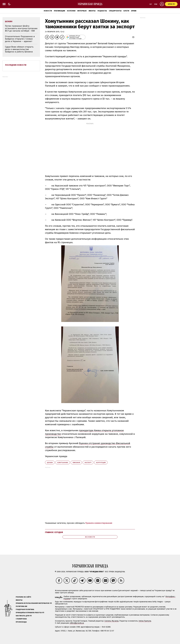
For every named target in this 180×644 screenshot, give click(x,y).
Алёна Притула (145, 621)
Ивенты (92, 11)
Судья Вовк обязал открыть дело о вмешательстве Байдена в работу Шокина (19, 49)
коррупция (101, 463)
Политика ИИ (21, 606)
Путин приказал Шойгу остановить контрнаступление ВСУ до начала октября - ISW (21, 28)
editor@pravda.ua (77, 623)
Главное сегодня (54, 532)
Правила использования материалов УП (34, 603)
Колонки (71, 11)
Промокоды (21, 622)
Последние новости (16, 65)
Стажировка (21, 619)
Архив (134, 11)
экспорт (88, 463)
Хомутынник (63, 463)
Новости (48, 11)
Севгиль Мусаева (111, 621)
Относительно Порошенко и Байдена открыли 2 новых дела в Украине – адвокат (20, 39)
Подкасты (102, 11)
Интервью (82, 11)
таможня (76, 463)
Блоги (126, 11)
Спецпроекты (115, 11)
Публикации (59, 11)
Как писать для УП (24, 616)
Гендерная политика (25, 609)
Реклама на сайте (23, 597)
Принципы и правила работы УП (30, 613)
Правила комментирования (99, 523)
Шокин (50, 463)
